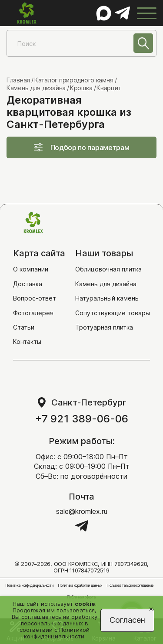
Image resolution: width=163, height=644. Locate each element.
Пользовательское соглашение (130, 585)
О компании (31, 269)
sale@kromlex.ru (82, 511)
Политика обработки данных (80, 585)
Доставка (28, 284)
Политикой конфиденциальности (57, 633)
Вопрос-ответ (35, 298)
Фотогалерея (33, 313)
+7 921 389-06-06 (82, 419)
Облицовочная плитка (108, 269)
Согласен (127, 620)
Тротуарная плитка (104, 327)
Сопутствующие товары (113, 313)
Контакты (27, 342)
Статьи (24, 327)
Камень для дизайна (106, 284)
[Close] (151, 608)
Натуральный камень (107, 298)
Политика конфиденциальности (29, 585)
